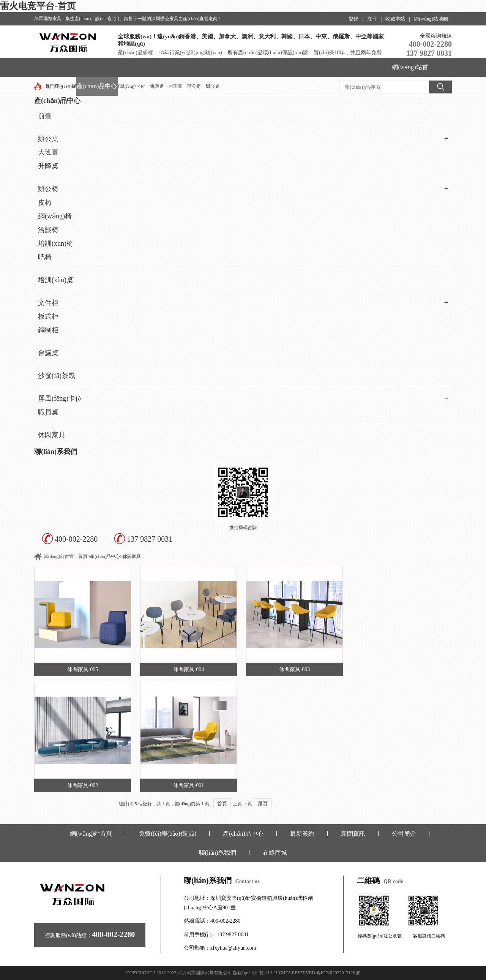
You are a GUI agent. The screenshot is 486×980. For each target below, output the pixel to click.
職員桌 (48, 412)
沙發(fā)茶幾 (57, 376)
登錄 (353, 19)
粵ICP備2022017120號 (338, 973)
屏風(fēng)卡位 (243, 398)
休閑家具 (52, 435)
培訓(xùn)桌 (56, 280)
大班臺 (48, 152)
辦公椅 (243, 189)
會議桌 (48, 353)
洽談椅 (48, 230)
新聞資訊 (180, 86)
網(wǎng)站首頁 (410, 70)
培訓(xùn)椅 (56, 243)
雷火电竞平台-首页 (38, 6)
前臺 (45, 116)
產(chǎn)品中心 (97, 86)
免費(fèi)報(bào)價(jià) (55, 89)
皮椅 (45, 202)
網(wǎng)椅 (55, 216)
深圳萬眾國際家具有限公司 (205, 973)
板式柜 (48, 316)
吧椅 (45, 257)
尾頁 (263, 804)
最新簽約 (139, 86)
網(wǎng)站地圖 (431, 19)
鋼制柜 (48, 330)
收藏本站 (395, 19)
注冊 (372, 19)
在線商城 (306, 86)
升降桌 (48, 166)
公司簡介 (222, 86)
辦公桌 (243, 139)
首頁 (83, 556)
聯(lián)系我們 (264, 86)
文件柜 (243, 303)
